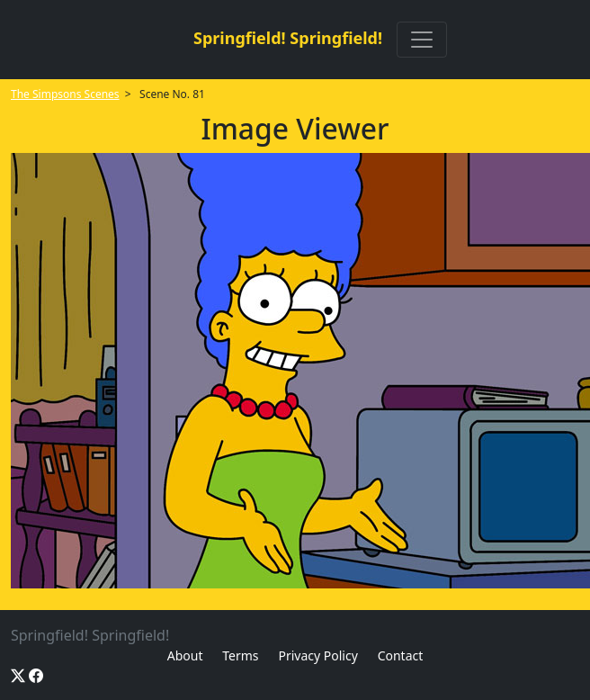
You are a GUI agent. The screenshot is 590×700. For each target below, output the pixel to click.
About (185, 655)
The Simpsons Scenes (65, 94)
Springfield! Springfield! (288, 38)
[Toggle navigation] (422, 40)
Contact (401, 655)
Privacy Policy (317, 655)
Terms (240, 655)
